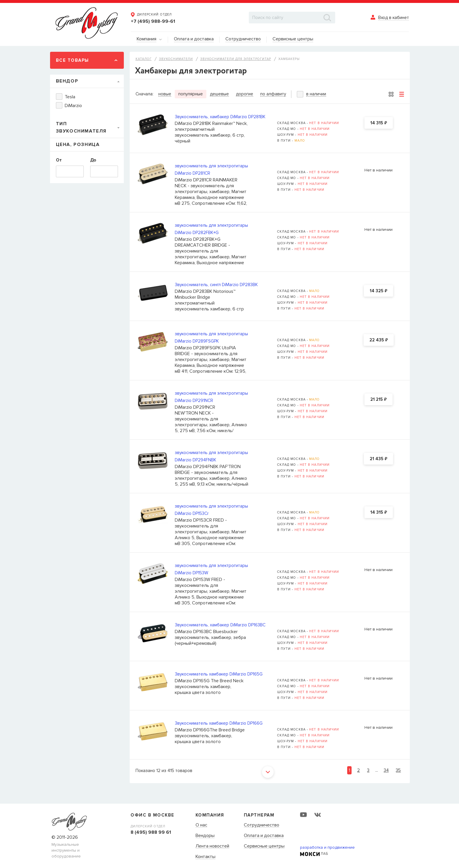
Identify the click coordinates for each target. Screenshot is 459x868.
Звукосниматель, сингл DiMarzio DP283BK (216, 285)
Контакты (205, 857)
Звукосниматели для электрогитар (236, 59)
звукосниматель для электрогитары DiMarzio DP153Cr (211, 510)
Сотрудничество (262, 825)
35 (398, 770)
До (93, 160)
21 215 (378, 400)
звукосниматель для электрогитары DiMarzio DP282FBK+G (211, 229)
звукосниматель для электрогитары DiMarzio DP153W (211, 569)
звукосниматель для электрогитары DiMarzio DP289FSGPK (211, 337)
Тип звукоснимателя (81, 127)
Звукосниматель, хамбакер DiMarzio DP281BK (220, 117)
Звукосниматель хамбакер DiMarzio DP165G (219, 674)
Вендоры (205, 836)
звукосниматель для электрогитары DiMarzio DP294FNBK (211, 456)
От (59, 160)
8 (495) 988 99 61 (151, 832)
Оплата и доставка (264, 836)
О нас (201, 825)
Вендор (67, 81)
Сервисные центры (264, 846)
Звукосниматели (176, 59)
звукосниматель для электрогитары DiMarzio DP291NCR (211, 397)
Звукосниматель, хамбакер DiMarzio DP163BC (220, 625)
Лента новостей (212, 846)
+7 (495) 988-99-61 (153, 21)
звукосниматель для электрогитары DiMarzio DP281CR (211, 170)
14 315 (379, 123)
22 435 (379, 340)
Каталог (144, 59)
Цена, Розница (78, 145)
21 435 (378, 459)
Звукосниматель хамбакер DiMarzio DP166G (219, 723)
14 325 (378, 291)
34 (386, 770)
